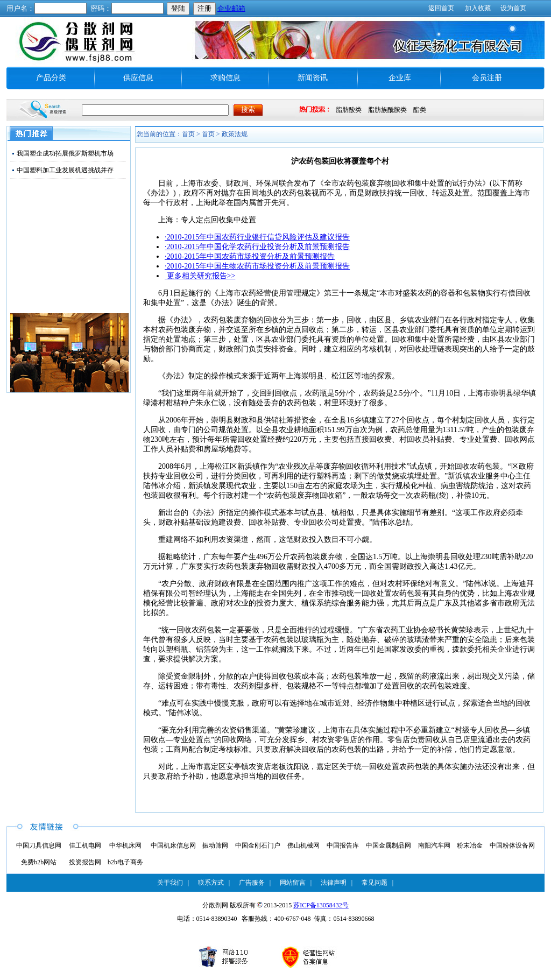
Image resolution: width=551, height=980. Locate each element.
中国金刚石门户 (258, 845)
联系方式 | (214, 883)
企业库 (400, 78)
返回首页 (441, 8)
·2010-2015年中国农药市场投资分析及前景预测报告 (250, 256)
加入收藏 (478, 8)
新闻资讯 (313, 78)
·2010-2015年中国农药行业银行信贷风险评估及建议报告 (257, 237)
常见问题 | (377, 883)
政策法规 (235, 134)
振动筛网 (215, 845)
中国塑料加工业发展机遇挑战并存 (65, 170)
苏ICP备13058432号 (321, 905)
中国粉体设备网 (512, 845)
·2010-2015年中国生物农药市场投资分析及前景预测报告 (257, 266)
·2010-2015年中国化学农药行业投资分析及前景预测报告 (257, 247)
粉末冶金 (470, 845)
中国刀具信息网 (39, 845)
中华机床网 (125, 845)
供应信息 (138, 78)
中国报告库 (343, 845)
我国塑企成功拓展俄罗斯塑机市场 (65, 153)
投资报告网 (85, 862)
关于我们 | (173, 883)
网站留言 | (296, 883)
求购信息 (225, 78)
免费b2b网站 (39, 862)
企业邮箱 (231, 8)
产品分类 (51, 78)
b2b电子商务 (125, 862)
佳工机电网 (85, 845)
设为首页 (513, 8)
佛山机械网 (303, 845)
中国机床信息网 (173, 845)
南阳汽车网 (434, 845)
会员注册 (487, 78)
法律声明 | (337, 883)
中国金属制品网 (388, 845)
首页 (208, 134)
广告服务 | (255, 883)
